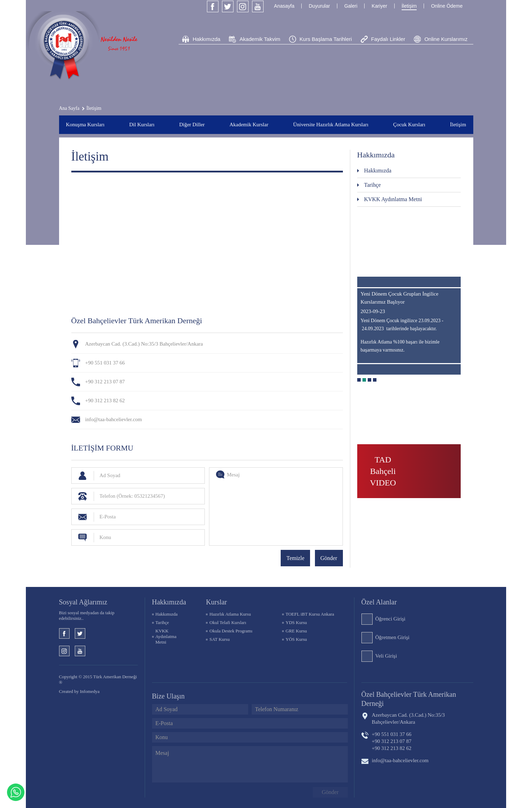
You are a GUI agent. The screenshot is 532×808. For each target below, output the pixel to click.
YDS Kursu (296, 622)
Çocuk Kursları (409, 125)
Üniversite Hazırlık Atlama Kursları (330, 125)
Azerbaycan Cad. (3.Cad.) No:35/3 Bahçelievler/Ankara (408, 718)
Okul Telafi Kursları (228, 622)
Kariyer (379, 6)
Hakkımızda (206, 39)
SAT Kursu (220, 639)
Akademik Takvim (260, 39)
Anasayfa (284, 6)
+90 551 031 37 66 (105, 363)
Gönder (329, 558)
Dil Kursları (142, 125)
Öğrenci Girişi (390, 619)
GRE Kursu (296, 631)
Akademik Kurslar (249, 125)
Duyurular (319, 6)
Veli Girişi (386, 656)
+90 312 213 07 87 (105, 382)
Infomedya (89, 691)
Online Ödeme (447, 6)
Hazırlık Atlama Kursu (230, 614)
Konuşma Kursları (85, 125)
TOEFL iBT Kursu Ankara (310, 614)
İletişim (409, 6)
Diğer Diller (192, 125)
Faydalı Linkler (388, 39)
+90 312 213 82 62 (105, 401)
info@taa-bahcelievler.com (114, 419)
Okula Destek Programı (231, 631)
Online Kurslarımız (446, 39)
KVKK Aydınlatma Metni (393, 199)
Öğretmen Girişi (393, 637)
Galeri (351, 6)
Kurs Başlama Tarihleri (326, 39)
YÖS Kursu (296, 639)
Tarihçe (373, 185)
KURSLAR (216, 602)
